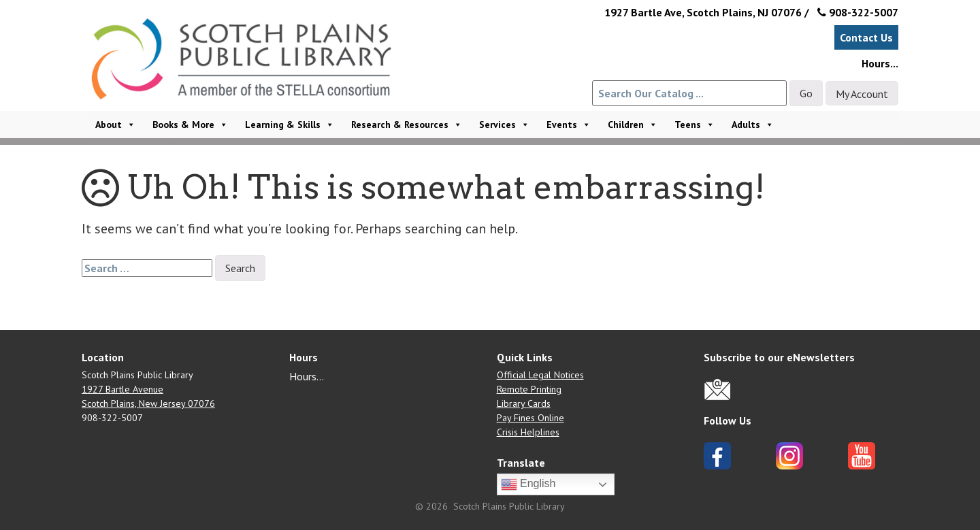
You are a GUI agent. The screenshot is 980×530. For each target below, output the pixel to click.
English (528, 484)
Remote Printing (529, 389)
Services (504, 125)
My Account (862, 94)
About (115, 125)
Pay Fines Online (530, 418)
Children (633, 125)
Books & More (190, 125)
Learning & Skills (290, 125)
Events (569, 125)
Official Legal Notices (540, 375)
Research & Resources (407, 125)
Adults (753, 125)
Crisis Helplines (528, 432)
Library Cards (524, 403)
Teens (695, 125)
